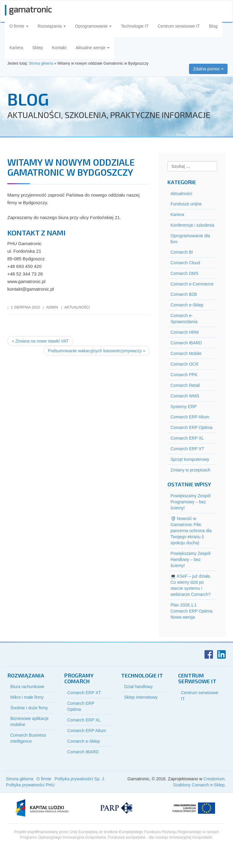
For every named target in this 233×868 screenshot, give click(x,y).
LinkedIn (221, 654)
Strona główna (20, 779)
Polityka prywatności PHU (30, 785)
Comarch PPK (184, 375)
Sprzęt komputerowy (190, 459)
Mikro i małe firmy (27, 697)
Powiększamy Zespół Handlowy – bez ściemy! (191, 559)
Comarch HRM (185, 332)
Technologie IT (135, 26)
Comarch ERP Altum (190, 417)
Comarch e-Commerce (192, 284)
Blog (213, 26)
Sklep (37, 48)
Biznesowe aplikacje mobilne (29, 721)
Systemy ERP (184, 407)
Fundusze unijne (186, 204)
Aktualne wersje (93, 48)
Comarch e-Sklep (187, 305)
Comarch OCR (184, 364)
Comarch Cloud (185, 263)
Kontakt (59, 48)
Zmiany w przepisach (191, 470)
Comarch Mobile (186, 353)
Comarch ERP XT (187, 449)
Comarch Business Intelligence (28, 738)
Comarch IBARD (186, 343)
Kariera (16, 48)
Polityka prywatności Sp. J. (80, 779)
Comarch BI (182, 252)
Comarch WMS (185, 396)
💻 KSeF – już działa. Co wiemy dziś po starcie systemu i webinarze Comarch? (191, 585)
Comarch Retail (185, 385)
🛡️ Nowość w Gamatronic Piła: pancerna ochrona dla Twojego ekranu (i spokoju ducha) (191, 531)
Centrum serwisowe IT (179, 26)
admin (52, 307)
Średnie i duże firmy (29, 708)
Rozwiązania (52, 26)
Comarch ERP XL (187, 438)
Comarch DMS (184, 273)
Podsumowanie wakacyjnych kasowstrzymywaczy (97, 351)
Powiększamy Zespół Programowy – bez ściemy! (191, 502)
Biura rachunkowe (27, 687)
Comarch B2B (184, 294)
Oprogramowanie (93, 26)
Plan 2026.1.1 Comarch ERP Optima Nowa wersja (191, 611)
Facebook (209, 654)
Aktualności (77, 307)
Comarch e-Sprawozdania (184, 319)
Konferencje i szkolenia (192, 225)
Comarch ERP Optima (191, 427)
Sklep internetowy (141, 697)
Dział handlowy (138, 687)
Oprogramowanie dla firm (190, 239)
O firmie (19, 26)
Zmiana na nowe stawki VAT (40, 341)
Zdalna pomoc (208, 69)
